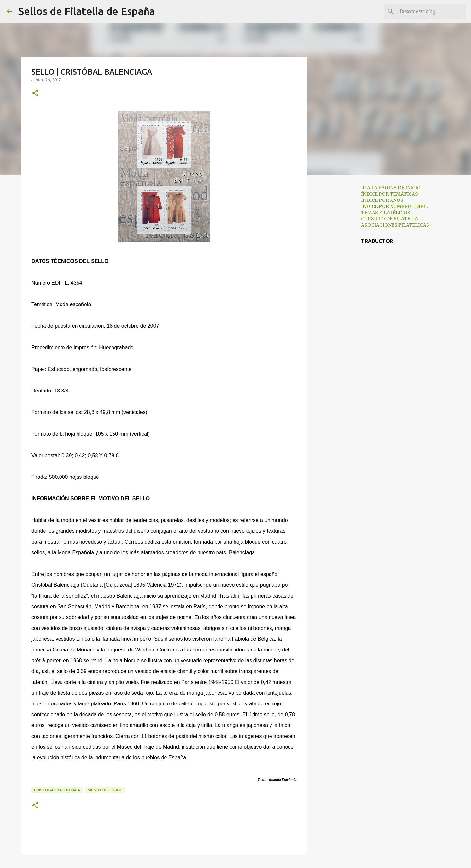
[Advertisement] (340, 283)
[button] (35, 93)
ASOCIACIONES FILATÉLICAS (395, 225)
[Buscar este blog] (431, 11)
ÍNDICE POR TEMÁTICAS (390, 194)
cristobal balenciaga (57, 790)
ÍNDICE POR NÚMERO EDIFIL (394, 206)
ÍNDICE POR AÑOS (382, 200)
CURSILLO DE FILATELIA (390, 219)
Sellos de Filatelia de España (87, 11)
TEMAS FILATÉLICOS (386, 213)
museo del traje (105, 790)
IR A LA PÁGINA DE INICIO (391, 188)
